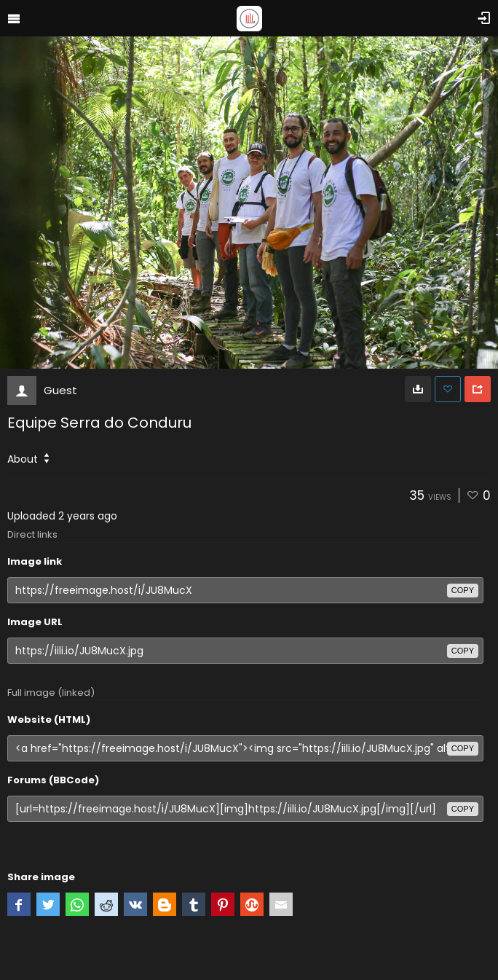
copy (463, 590)
